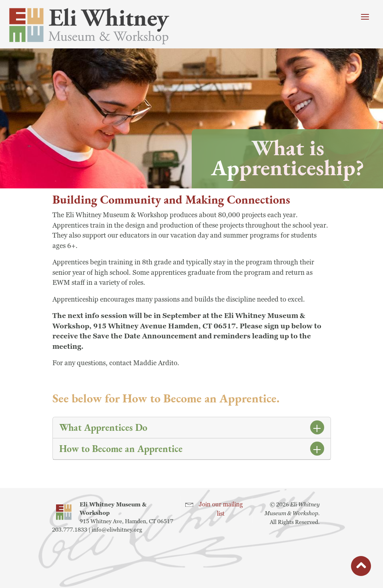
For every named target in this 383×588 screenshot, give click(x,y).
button (361, 568)
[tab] (192, 428)
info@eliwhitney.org (117, 530)
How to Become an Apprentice (121, 449)
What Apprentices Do (103, 427)
